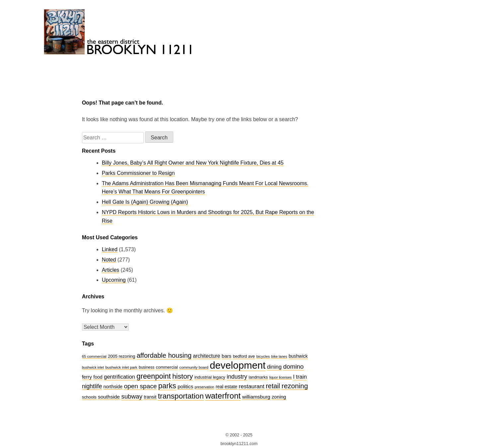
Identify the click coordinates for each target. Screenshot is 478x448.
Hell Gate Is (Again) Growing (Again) (145, 202)
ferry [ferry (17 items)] (87, 377)
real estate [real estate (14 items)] (227, 387)
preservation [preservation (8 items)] (205, 387)
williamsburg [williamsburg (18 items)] (256, 397)
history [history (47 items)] (183, 376)
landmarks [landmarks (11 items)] (258, 377)
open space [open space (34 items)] (140, 386)
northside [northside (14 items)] (113, 387)
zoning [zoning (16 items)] (279, 397)
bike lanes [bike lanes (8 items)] (279, 356)
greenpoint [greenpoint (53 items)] (154, 376)
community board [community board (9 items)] (194, 367)
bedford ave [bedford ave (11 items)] (244, 356)
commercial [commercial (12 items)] (167, 367)
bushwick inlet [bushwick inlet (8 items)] (93, 367)
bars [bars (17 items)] (227, 356)
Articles (111, 270)
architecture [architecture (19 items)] (206, 356)
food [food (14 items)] (98, 377)
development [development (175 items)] (238, 365)
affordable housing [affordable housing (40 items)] (164, 355)
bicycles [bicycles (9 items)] (263, 356)
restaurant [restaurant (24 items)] (251, 386)
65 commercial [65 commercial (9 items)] (94, 356)
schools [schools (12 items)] (89, 397)
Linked (110, 249)
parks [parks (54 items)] (167, 386)
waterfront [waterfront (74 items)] (223, 396)
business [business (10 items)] (147, 367)
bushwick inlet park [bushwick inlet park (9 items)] (121, 367)
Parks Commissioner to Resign (138, 173)
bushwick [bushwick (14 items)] (298, 356)
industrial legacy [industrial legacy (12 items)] (210, 377)
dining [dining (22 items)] (274, 367)
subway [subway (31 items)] (132, 396)
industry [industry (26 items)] (237, 377)
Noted (109, 260)
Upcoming (114, 280)
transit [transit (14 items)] (150, 397)
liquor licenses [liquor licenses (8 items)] (280, 377)
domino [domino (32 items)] (293, 367)
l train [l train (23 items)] (300, 377)
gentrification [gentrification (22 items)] (119, 377)
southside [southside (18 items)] (109, 397)
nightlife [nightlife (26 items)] (92, 386)
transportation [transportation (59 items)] (181, 396)
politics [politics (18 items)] (185, 386)
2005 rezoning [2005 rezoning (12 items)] (121, 356)
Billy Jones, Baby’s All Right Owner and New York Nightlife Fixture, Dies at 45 (193, 163)
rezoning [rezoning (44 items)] (295, 386)
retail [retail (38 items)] (273, 386)
